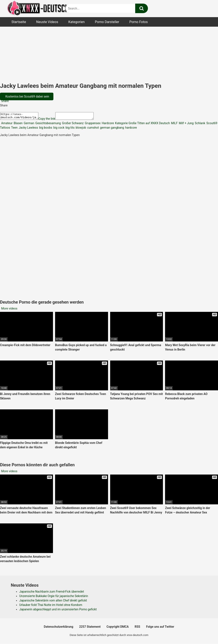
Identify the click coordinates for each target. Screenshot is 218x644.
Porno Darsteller (107, 22)
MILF (174, 124)
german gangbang (112, 129)
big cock (58, 129)
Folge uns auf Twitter (160, 628)
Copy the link (51, 120)
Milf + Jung (186, 124)
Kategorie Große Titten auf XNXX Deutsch (142, 124)
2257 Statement (90, 628)
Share (5, 101)
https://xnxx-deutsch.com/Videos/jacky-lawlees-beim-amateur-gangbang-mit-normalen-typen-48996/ (21, 117)
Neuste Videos (47, 22)
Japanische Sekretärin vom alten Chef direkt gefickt (53, 602)
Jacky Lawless (28, 129)
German (29, 124)
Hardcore (108, 124)
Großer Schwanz (72, 124)
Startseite (19, 22)
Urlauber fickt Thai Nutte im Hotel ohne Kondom (51, 606)
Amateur (6, 124)
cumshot (93, 129)
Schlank (200, 124)
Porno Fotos (138, 22)
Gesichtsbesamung (48, 124)
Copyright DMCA (118, 628)
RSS (137, 628)
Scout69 (212, 124)
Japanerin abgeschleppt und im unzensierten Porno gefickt (58, 611)
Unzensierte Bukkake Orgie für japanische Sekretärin (54, 597)
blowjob (81, 129)
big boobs (45, 129)
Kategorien (76, 22)
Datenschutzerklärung (59, 628)
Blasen (18, 124)
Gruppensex (92, 124)
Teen (14, 129)
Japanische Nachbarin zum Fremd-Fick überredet (52, 593)
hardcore (131, 129)
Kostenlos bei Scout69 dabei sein (27, 96)
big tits (70, 129)
